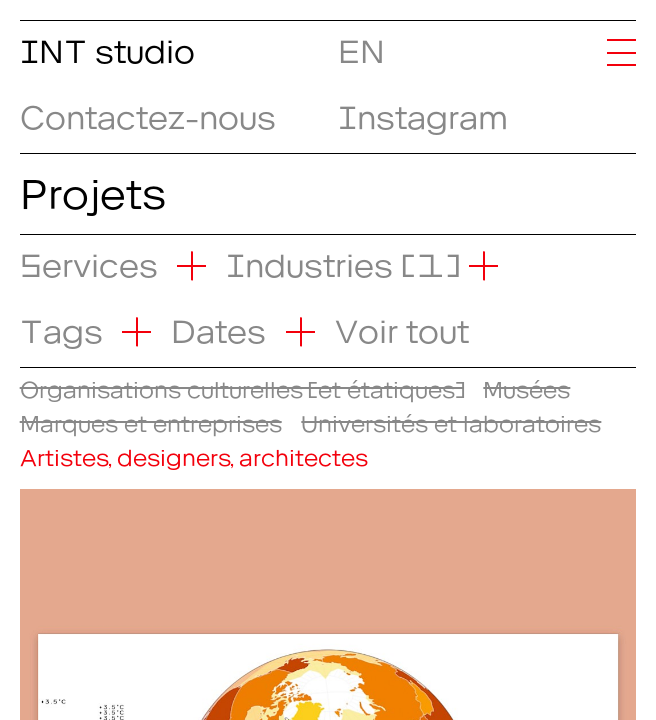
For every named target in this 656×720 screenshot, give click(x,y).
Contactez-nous (148, 110)
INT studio (107, 44)
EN (354, 44)
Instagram (423, 110)
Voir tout (402, 324)
